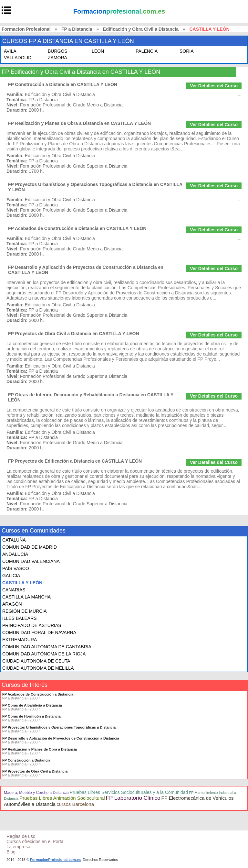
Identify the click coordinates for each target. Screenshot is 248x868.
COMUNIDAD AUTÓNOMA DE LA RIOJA (44, 654)
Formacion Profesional (26, 29)
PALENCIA (147, 51)
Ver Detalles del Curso (214, 86)
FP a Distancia (77, 29)
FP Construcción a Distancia (26, 760)
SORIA (187, 51)
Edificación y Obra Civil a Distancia (141, 29)
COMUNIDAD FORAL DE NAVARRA (39, 632)
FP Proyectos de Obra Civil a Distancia (35, 771)
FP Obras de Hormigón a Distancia (31, 716)
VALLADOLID (18, 58)
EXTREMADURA (20, 640)
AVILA (10, 51)
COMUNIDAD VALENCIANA (31, 561)
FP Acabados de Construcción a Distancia (38, 694)
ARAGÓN (12, 604)
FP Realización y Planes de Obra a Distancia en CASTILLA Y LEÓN (79, 123)
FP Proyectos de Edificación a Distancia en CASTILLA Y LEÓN (75, 461)
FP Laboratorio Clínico (133, 798)
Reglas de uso (21, 836)
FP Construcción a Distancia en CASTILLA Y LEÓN (63, 84)
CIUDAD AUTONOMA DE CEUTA (36, 661)
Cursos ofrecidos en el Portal (36, 841)
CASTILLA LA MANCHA (26, 597)
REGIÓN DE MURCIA (25, 611)
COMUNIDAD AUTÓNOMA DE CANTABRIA (47, 647)
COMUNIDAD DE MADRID (30, 547)
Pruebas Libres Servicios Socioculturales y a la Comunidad (129, 792)
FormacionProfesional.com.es (55, 860)
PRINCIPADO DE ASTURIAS (32, 625)
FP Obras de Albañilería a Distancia (32, 705)
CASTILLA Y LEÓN (22, 583)
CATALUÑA (14, 540)
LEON (98, 51)
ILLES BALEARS (20, 618)
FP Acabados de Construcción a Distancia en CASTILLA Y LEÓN (77, 228)
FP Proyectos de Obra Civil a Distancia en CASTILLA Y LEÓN (74, 334)
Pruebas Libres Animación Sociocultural (62, 798)
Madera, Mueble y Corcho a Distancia (36, 793)
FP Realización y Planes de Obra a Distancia (40, 749)
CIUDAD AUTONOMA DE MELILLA (38, 668)
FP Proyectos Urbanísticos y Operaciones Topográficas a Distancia (59, 727)
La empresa (18, 847)
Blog (11, 852)
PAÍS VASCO (16, 568)
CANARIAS (14, 590)
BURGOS (58, 51)
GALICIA (11, 576)
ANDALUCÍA (15, 554)
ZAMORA (57, 58)
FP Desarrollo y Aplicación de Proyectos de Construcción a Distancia (61, 738)
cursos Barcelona (75, 804)
